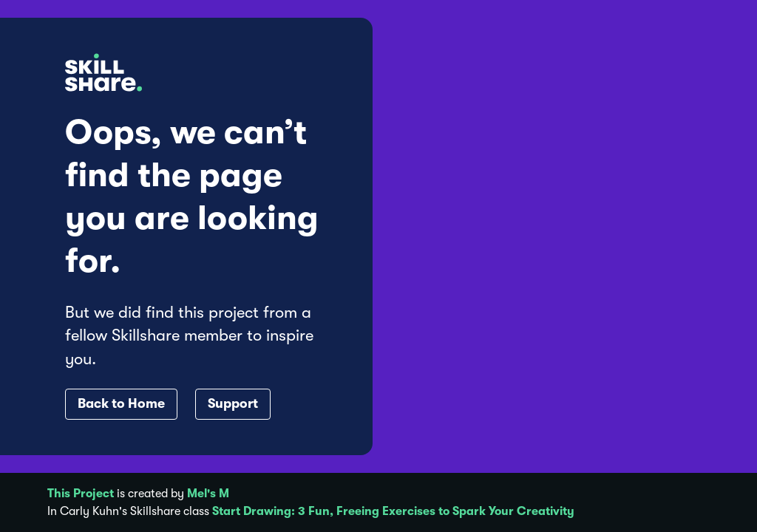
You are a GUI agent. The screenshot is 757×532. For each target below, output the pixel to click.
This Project (81, 494)
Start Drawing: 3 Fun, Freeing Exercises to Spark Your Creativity (393, 511)
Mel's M (208, 494)
